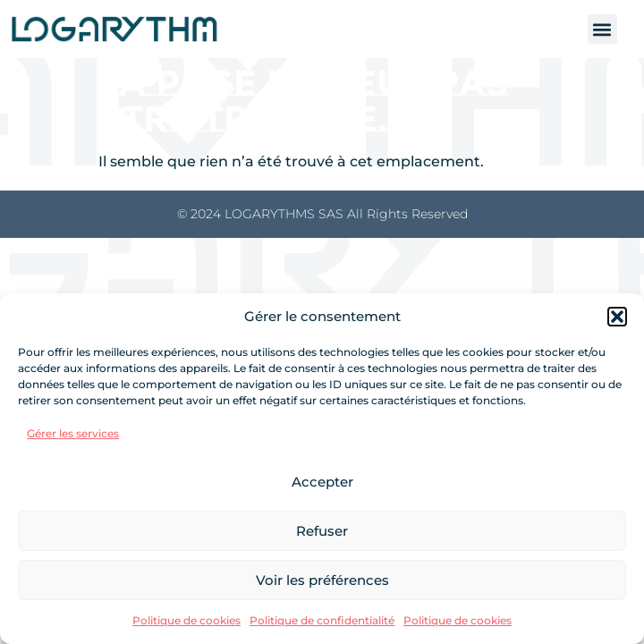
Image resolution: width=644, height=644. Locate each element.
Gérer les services (73, 433)
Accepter (322, 482)
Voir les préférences (322, 580)
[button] (617, 317)
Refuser (322, 531)
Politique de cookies (186, 620)
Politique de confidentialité (322, 620)
